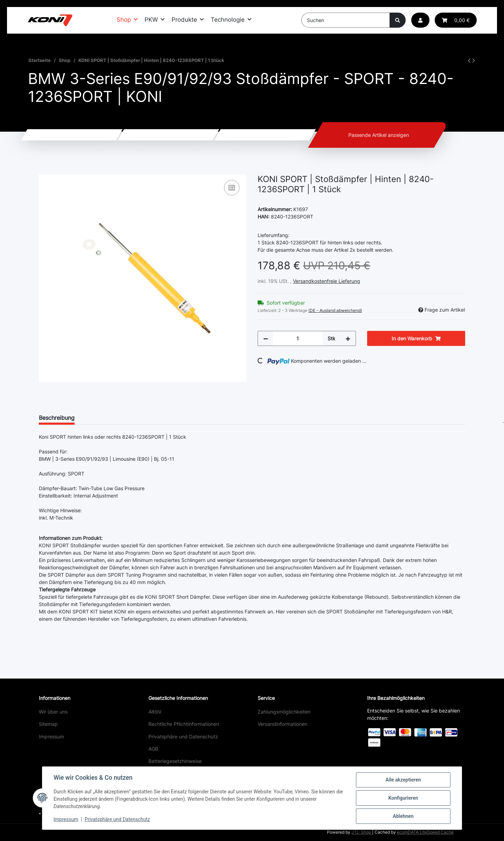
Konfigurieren (403, 798)
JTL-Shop (362, 832)
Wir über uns (53, 712)
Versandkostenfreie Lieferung (327, 281)
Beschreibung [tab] (57, 418)
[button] (420, 20)
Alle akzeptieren (403, 780)
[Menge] (298, 338)
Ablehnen (403, 816)
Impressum (51, 736)
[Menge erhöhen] (348, 338)
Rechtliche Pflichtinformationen (184, 724)
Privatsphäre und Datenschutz (183, 736)
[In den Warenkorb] (44, 171)
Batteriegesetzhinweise (175, 761)
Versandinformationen (282, 724)
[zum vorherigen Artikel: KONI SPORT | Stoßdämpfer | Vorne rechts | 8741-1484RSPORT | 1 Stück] (469, 60)
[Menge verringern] (266, 338)
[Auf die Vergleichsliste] (232, 188)
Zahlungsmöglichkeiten (284, 712)
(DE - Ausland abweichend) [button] (335, 310)
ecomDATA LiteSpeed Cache (425, 832)
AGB (153, 749)
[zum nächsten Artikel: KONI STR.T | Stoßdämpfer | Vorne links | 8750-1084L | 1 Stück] (474, 60)
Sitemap (48, 724)
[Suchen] (346, 20)
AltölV (155, 712)
